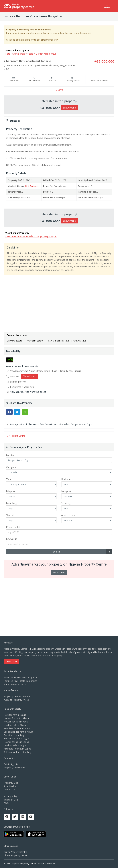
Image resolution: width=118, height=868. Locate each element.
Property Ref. (13, 527)
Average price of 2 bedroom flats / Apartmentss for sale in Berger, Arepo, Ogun (50, 424)
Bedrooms (67, 479)
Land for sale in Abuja (15, 725)
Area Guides (10, 786)
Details (13, 121)
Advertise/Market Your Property (19, 677)
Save (59, 90)
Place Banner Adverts (14, 684)
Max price (66, 491)
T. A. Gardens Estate (57, 340)
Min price (11, 491)
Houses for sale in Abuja (16, 721)
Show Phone (69, 108)
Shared (10, 515)
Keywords (12, 538)
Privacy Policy (10, 796)
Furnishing (11, 503)
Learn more (12, 661)
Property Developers (14, 767)
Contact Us (9, 789)
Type (9, 479)
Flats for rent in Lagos (15, 735)
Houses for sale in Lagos (16, 742)
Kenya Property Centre (15, 852)
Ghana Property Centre (15, 855)
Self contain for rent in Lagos (18, 752)
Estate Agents (11, 764)
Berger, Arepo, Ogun (59, 460)
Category (11, 467)
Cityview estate (14, 340)
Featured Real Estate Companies (20, 680)
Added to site (69, 515)
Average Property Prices (16, 699)
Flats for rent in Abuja (14, 715)
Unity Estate (77, 340)
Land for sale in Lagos (15, 745)
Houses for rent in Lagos (16, 738)
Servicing (66, 503)
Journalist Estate (34, 340)
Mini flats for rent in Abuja (17, 728)
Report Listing (16, 435)
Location (11, 455)
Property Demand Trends (16, 696)
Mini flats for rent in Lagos (17, 748)
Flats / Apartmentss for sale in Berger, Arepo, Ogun (31, 54)
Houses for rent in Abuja (16, 718)
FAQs (6, 803)
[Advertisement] (59, 299)
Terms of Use (11, 799)
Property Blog (11, 782)
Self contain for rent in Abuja (18, 731)
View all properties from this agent (27, 392)
